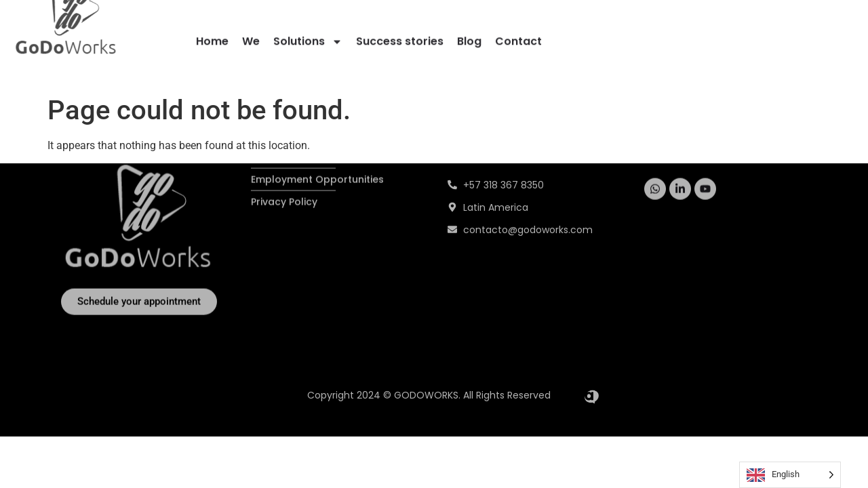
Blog (469, 39)
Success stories (400, 39)
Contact (518, 39)
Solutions (308, 39)
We (251, 39)
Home (212, 39)
